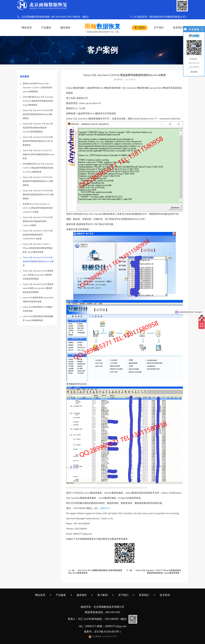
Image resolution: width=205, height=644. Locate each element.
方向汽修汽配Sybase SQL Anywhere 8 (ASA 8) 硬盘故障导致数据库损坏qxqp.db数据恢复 (38, 101)
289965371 (105, 508)
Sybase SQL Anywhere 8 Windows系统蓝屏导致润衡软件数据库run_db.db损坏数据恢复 (38, 128)
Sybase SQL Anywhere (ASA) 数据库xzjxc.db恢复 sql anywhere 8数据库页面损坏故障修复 (38, 275)
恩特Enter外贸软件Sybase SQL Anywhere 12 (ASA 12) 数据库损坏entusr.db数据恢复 (38, 88)
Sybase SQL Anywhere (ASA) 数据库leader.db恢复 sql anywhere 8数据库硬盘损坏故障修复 (38, 288)
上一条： (95, 572)
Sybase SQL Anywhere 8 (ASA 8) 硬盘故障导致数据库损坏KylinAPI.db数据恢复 (38, 141)
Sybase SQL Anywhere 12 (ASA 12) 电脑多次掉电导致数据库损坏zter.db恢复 (38, 154)
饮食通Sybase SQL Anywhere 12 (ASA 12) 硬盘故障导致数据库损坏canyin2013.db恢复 (38, 208)
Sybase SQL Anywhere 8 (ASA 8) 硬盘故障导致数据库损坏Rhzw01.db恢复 (38, 261)
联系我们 (178, 28)
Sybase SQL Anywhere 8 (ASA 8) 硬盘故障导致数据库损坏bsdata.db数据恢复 (38, 114)
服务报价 (65, 28)
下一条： (154, 572)
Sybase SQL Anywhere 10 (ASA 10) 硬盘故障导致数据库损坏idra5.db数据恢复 (38, 181)
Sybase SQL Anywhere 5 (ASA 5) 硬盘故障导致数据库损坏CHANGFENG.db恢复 (38, 235)
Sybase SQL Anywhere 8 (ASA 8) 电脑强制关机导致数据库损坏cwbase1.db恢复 (38, 221)
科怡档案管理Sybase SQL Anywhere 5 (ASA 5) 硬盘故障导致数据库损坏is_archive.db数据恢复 (38, 168)
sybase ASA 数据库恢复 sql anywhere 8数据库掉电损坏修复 (38, 300)
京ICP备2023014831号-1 (109, 632)
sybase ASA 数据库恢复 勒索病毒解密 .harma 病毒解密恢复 (38, 318)
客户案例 (140, 28)
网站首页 (27, 28)
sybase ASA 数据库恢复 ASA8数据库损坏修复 (38, 309)
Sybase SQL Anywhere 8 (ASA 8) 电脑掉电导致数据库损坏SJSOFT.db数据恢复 (38, 195)
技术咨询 (165, 595)
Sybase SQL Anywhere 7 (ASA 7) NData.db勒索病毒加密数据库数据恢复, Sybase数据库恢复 (38, 248)
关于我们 (159, 28)
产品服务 (46, 28)
